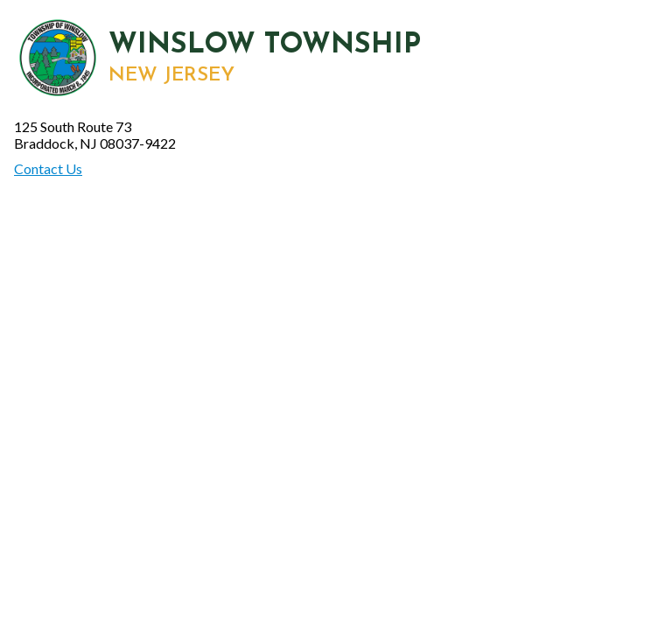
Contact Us (48, 168)
